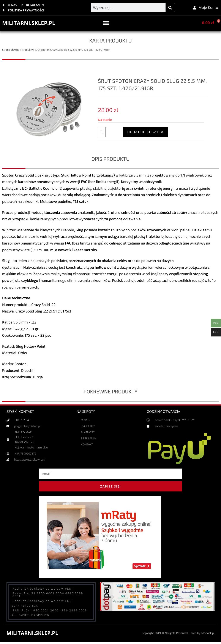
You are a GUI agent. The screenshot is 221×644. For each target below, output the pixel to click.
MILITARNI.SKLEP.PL (30, 24)
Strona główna (11, 51)
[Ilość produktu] (102, 133)
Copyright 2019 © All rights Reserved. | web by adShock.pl (175, 634)
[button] (106, 24)
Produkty (27, 51)
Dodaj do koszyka (145, 133)
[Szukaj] (170, 8)
